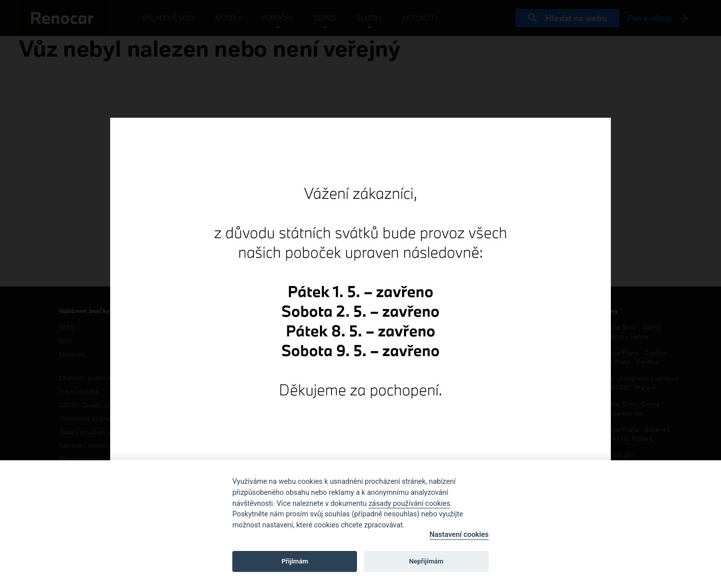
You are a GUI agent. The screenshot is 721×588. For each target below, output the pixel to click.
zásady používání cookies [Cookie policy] (409, 504)
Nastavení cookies (459, 535)
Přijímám (295, 561)
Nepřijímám (426, 561)
